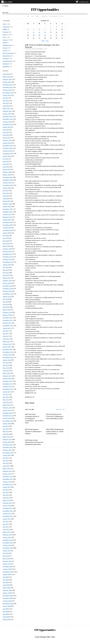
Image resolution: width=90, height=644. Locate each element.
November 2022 (8, 180)
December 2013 (8, 445)
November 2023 (8, 148)
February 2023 (7, 172)
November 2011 (8, 511)
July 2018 (6, 299)
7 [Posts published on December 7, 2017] (45, 29)
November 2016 (8, 352)
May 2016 (6, 368)
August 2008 (7, 606)
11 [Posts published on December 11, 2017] (28, 32)
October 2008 (7, 601)
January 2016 (7, 378)
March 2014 (7, 437)
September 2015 (8, 389)
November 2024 (8, 119)
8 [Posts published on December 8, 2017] (51, 29)
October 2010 (7, 545)
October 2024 (7, 122)
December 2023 (8, 146)
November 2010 (8, 543)
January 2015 (7, 410)
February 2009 (7, 590)
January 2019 (7, 283)
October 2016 (7, 355)
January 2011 (7, 537)
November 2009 (8, 566)
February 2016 (7, 376)
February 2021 (7, 217)
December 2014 (8, 413)
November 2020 (8, 225)
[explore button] (77, 2)
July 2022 (6, 191)
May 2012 (6, 495)
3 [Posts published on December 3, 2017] (62, 26)
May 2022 (6, 196)
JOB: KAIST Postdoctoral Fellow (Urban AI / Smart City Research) (55, 431)
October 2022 (7, 183)
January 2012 (7, 506)
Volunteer (6, 64)
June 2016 (6, 365)
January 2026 (7, 82)
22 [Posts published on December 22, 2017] (51, 35)
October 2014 (7, 418)
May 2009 (6, 582)
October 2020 (7, 228)
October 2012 (7, 482)
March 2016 (7, 373)
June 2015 (6, 397)
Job (28, 16)
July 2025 (6, 98)
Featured (6, 32)
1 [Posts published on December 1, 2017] (51, 26)
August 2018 (7, 296)
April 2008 (6, 617)
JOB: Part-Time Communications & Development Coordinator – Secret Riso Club (34, 418)
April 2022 (6, 198)
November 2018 (8, 288)
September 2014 (8, 421)
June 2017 (6, 333)
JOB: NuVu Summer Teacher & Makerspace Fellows (33, 431)
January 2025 (7, 114)
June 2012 (6, 492)
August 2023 (7, 156)
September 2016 (8, 357)
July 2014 (6, 426)
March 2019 (7, 278)
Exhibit (5, 29)
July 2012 (6, 490)
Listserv (5, 40)
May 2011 (6, 527)
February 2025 (7, 111)
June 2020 (6, 238)
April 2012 (6, 498)
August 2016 (7, 360)
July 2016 (6, 363)
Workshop (6, 66)
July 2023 (6, 159)
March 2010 (7, 558)
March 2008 (7, 619)
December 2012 (8, 476)
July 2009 (6, 577)
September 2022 (8, 185)
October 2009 (7, 569)
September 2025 (8, 93)
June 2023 (6, 161)
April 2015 (6, 402)
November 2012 (8, 479)
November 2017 (8, 320)
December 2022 (8, 177)
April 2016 (6, 371)
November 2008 (8, 598)
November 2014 (8, 416)
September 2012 (8, 484)
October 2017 (7, 323)
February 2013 (7, 471)
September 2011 (8, 516)
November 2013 (8, 447)
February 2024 (7, 140)
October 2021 (7, 214)
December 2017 (8, 318)
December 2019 (8, 254)
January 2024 (7, 143)
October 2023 (7, 151)
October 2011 (7, 513)
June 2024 (6, 130)
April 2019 (6, 275)
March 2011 (7, 532)
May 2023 (6, 164)
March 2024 (7, 138)
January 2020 (7, 251)
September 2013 (8, 453)
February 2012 (7, 503)
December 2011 (8, 508)
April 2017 (6, 339)
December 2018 (8, 286)
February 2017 (7, 344)
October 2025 (7, 90)
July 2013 (6, 458)
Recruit (5, 48)
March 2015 (7, 405)
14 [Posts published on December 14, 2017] (45, 32)
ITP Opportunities (45, 9)
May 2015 (6, 400)
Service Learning (8, 53)
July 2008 (6, 609)
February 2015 (7, 408)
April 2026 (6, 74)
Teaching (6, 58)
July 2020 (6, 236)
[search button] (5, 6)
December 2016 (8, 349)
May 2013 (6, 463)
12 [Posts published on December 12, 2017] (34, 32)
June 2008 (6, 611)
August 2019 (7, 265)
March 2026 (7, 77)
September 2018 (8, 294)
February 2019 (7, 281)
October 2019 (7, 259)
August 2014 (7, 423)
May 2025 (6, 103)
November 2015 (8, 384)
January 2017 (7, 347)
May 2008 (6, 614)
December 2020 (8, 222)
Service (5, 50)
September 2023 (8, 153)
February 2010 (7, 561)
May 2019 (6, 273)
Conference (6, 27)
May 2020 (6, 241)
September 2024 (8, 124)
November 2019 (8, 257)
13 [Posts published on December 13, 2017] (39, 32)
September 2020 (8, 230)
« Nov (43, 41)
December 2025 (8, 85)
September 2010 (8, 548)
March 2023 (7, 169)
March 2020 (7, 246)
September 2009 (8, 572)
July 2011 (6, 521)
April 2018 (6, 307)
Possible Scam (7, 45)
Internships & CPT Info (56, 16)
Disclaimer (44, 16)
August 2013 (7, 455)
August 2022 (7, 188)
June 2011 (6, 524)
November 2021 (8, 212)
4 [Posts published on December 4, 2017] (28, 29)
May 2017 (6, 336)
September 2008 (8, 603)
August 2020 (7, 233)
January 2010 (7, 564)
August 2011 (7, 519)
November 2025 (8, 87)
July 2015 (6, 394)
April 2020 (6, 243)
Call (32, 16)
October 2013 (7, 450)
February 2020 (7, 249)
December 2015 (8, 381)
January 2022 (7, 206)
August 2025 (7, 95)
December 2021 (8, 209)
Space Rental (7, 56)
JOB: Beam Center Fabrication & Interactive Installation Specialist (34, 442)
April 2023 (6, 167)
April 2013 (6, 466)
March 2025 (7, 108)
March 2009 (7, 588)
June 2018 (6, 302)
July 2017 (6, 331)
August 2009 (7, 574)
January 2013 (7, 474)
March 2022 (7, 201)
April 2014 (6, 434)
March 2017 (7, 341)
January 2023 (7, 175)
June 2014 (6, 429)
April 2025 (6, 106)
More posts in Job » (61, 409)
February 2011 (7, 535)
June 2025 (6, 101)
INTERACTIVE (84, 2)
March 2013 (7, 468)
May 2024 (6, 132)
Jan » (47, 41)
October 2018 (7, 291)
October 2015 (7, 386)
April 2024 (6, 135)
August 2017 (7, 328)
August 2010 (7, 551)
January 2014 (7, 442)
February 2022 (7, 204)
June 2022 (6, 193)
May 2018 (6, 304)
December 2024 (8, 116)
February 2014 (7, 439)
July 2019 (6, 267)
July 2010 (6, 553)
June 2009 (6, 580)
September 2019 (8, 262)
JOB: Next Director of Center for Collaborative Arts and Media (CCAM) (55, 416)
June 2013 (6, 461)
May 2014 (6, 431)
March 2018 (7, 310)
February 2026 (7, 79)
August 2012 (7, 487)
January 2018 (7, 315)
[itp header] (45, 2)
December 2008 (8, 596)
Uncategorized (7, 61)
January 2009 (7, 593)
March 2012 (7, 500)
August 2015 (7, 392)
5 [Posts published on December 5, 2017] (34, 29)
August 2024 (7, 127)
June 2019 (6, 270)
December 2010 (8, 540)
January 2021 (7, 220)
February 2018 (7, 312)
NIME (5, 43)
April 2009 (6, 585)
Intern (37, 16)
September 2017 (8, 326)
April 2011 (6, 529)
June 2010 (6, 556)
